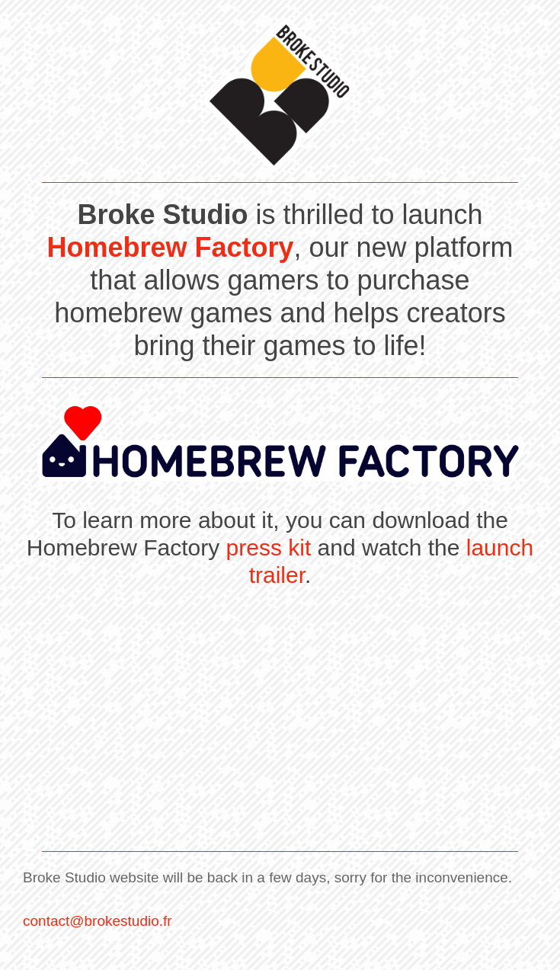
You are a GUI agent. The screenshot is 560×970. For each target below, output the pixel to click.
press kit (269, 547)
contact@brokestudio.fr (98, 921)
